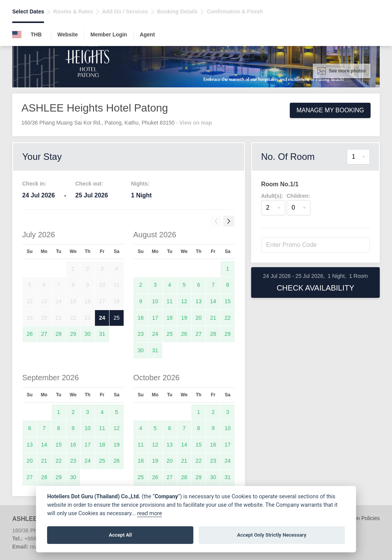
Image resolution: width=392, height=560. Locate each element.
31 (102, 334)
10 (155, 301)
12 (184, 301)
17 (155, 318)
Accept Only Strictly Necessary (272, 535)
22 (228, 318)
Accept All (120, 535)
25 (117, 318)
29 (73, 334)
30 (88, 334)
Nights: (140, 184)
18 (170, 318)
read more (149, 513)
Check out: (89, 184)
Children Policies (360, 518)
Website (68, 34)
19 (184, 318)
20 (199, 318)
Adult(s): (272, 196)
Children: (298, 196)
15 (228, 301)
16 (140, 318)
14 (213, 301)
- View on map (194, 123)
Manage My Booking (330, 110)
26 (29, 334)
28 (59, 334)
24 (102, 318)
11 (170, 301)
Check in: (34, 184)
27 (44, 334)
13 (199, 301)
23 (140, 334)
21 (213, 318)
